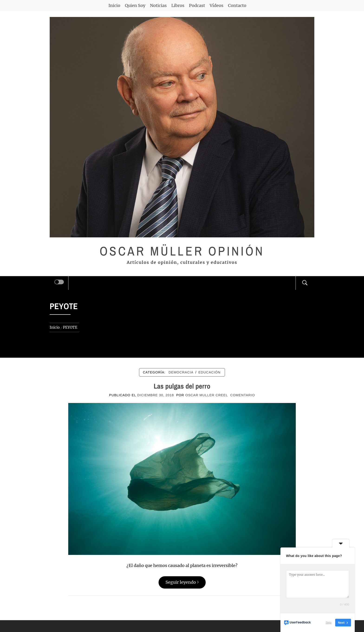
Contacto (237, 5)
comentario (243, 395)
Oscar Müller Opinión (182, 251)
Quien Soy (135, 5)
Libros (178, 5)
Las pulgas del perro (182, 386)
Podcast (197, 5)
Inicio (114, 5)
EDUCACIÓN (209, 372)
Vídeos (216, 5)
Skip (329, 623)
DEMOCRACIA (181, 372)
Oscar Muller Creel (207, 395)
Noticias (158, 5)
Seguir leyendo (182, 582)
